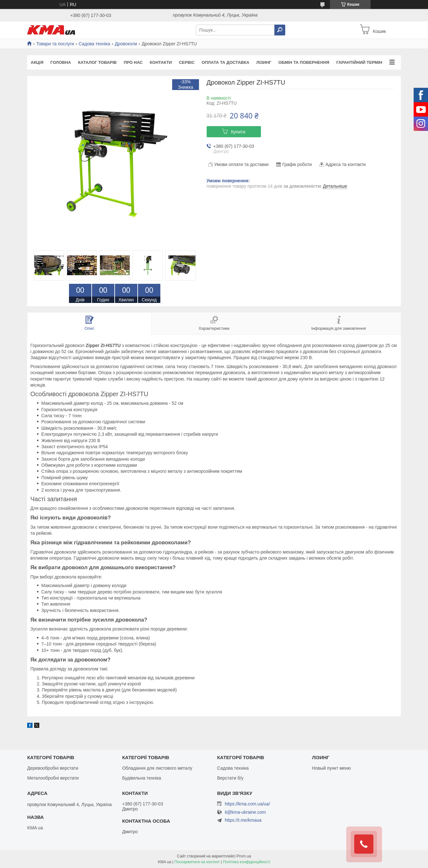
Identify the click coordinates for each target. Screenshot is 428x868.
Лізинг (264, 62)
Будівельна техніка (141, 778)
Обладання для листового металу (157, 768)
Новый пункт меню (332, 768)
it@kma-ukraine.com (245, 812)
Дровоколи (126, 44)
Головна (61, 62)
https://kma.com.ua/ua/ (248, 804)
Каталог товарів (97, 62)
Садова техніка (94, 44)
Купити (238, 132)
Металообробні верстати (53, 778)
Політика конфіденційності (247, 862)
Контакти (161, 62)
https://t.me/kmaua (243, 820)
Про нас (133, 62)
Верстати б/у (230, 778)
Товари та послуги (55, 44)
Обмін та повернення (304, 62)
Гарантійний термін (359, 62)
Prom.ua (244, 856)
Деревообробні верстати (53, 768)
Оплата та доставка (225, 62)
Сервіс (187, 62)
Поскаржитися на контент (197, 862)
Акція (37, 62)
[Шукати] (280, 30)
